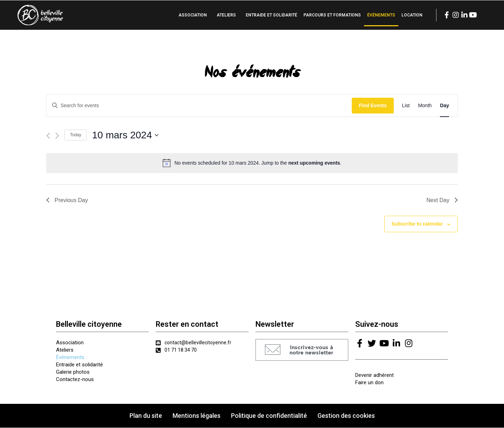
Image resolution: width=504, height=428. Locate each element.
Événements (381, 15)
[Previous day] (48, 136)
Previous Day (67, 200)
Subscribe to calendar (417, 224)
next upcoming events (314, 163)
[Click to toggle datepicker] (125, 135)
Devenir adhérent (374, 375)
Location (412, 15)
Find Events (373, 105)
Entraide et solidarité (271, 15)
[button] (302, 350)
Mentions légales (197, 416)
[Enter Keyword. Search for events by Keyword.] (199, 106)
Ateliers (226, 15)
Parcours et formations (332, 15)
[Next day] (57, 136)
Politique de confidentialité (269, 416)
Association (193, 15)
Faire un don (369, 383)
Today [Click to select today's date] (76, 135)
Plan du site (146, 416)
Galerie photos (73, 372)
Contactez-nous (75, 379)
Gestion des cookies (346, 416)
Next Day (442, 200)
